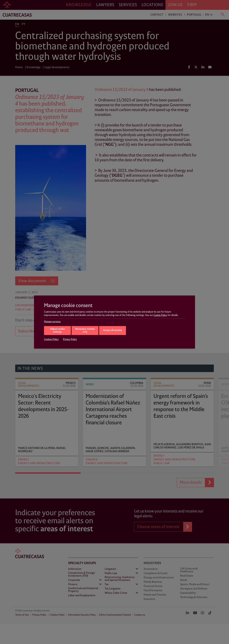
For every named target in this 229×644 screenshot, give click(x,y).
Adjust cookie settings (57, 330)
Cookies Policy (51, 339)
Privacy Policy (70, 339)
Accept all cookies (113, 330)
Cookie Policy (160, 315)
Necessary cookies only (85, 330)
